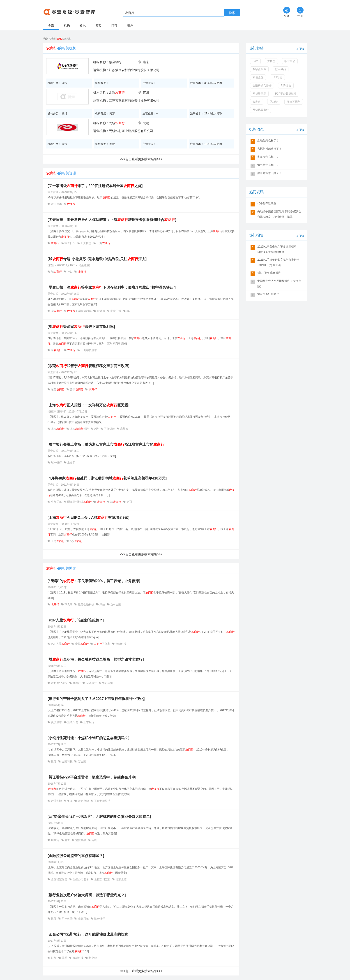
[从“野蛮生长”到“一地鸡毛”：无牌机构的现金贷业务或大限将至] (99, 817)
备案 (70, 801)
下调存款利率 (79, 311)
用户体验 (67, 919)
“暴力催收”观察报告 (269, 273)
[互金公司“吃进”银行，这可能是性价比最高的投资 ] (89, 934)
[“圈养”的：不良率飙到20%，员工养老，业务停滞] (94, 581)
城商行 (77, 683)
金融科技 (121, 644)
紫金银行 (115, 62)
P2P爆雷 (286, 86)
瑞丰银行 (56, 463)
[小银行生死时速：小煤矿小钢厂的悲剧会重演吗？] (89, 738)
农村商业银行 (59, 683)
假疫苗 (257, 102)
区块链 (274, 102)
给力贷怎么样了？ (268, 165)
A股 (96, 429)
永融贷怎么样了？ (268, 141)
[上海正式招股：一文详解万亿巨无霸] (89, 405)
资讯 (83, 25)
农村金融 (115, 605)
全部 (51, 25)
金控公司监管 (102, 879)
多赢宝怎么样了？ (268, 157)
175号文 (277, 77)
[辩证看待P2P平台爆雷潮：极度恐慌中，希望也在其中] (92, 777)
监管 (67, 840)
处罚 (129, 502)
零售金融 (258, 77)
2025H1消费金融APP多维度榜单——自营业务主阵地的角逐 (280, 249)
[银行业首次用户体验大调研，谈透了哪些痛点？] (87, 895)
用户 (130, 25)
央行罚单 (56, 502)
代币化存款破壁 (267, 203)
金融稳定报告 (59, 879)
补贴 (70, 272)
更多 (300, 48)
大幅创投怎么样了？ (269, 149)
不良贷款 (109, 429)
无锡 (117, 123)
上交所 (71, 463)
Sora (255, 61)
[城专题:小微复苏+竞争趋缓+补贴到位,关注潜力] (97, 259)
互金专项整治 (102, 801)
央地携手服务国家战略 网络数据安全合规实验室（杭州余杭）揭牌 (279, 214)
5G (128, 311)
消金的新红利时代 (268, 294)
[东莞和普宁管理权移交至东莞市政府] (89, 366)
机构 (67, 25)
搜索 (232, 13)
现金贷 (55, 840)
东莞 (58, 389)
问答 (114, 25)
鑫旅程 (124, 429)
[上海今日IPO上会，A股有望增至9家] (89, 518)
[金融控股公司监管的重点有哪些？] (76, 856)
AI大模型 (86, 243)
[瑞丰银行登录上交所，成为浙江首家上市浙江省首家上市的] (107, 444)
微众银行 (99, 919)
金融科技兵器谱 (262, 86)
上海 (103, 243)
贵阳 (82, 644)
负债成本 (56, 722)
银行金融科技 (86, 605)
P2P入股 (60, 644)
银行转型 (107, 683)
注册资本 (56, 204)
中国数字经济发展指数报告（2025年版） (279, 284)
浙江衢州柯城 (79, 502)
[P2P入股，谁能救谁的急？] (76, 620)
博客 (98, 25)
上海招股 (79, 429)
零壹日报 (70, 243)
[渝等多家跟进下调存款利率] (81, 327)
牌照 (65, 958)
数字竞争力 (259, 69)
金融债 (101, 311)
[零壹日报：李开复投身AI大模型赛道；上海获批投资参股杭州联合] (112, 220)
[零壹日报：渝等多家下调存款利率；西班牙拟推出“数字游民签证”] (112, 287)
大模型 (271, 61)
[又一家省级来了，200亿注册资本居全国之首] (95, 186)
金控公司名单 (81, 879)
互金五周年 (294, 102)
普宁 (77, 389)
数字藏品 (281, 69)
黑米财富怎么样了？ (269, 173)
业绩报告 (73, 722)
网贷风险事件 (261, 110)
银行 (54, 762)
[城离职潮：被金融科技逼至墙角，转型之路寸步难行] (96, 659)
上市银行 (88, 722)
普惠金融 (83, 801)
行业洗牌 (56, 801)
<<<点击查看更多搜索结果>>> (141, 159)
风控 (102, 605)
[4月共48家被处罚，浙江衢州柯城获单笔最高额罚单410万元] (107, 478)
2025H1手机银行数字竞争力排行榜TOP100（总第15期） (278, 262)
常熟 (117, 93)
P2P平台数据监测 (286, 94)
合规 (94, 840)
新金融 (82, 762)
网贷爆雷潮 (259, 94)
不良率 (69, 605)
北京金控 (121, 879)
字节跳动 (290, 61)
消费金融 (81, 840)
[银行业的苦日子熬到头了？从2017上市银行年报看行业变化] (96, 699)
